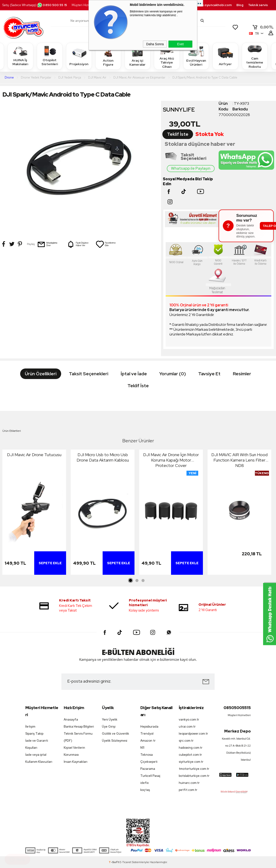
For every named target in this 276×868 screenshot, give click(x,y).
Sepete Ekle (50, 563)
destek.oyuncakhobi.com (212, 5)
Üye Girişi (109, 727)
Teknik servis (258, 5)
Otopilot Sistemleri (50, 56)
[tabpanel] (34, 513)
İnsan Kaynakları (76, 762)
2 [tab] (137, 581)
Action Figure (108, 56)
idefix (145, 783)
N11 (142, 748)
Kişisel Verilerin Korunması (74, 751)
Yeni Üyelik (110, 720)
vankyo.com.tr (189, 720)
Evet (180, 44)
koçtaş (145, 790)
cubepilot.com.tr (190, 755)
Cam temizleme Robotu (255, 56)
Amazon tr (148, 741)
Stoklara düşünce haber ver (200, 144)
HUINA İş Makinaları (20, 56)
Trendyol (147, 734)
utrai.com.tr (187, 727)
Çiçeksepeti (149, 762)
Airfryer (225, 56)
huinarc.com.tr (189, 783)
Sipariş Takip (34, 734)
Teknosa (147, 755)
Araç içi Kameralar (138, 56)
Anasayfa (71, 720)
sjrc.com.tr (186, 741)
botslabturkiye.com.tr (194, 776)
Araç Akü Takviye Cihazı (167, 56)
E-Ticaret (125, 862)
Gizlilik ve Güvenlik (116, 734)
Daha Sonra (155, 44)
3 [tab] (143, 581)
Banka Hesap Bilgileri (79, 727)
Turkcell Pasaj (150, 776)
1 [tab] (131, 581)
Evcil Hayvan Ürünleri (196, 56)
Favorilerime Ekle (106, 244)
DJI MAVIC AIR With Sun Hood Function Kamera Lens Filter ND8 (239, 460)
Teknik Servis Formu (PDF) (78, 737)
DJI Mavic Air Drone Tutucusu (34, 455)
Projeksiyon (79, 56)
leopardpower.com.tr (193, 734)
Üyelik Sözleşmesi (115, 741)
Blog (240, 5)
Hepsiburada (149, 727)
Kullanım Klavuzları (39, 762)
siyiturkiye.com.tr (191, 762)
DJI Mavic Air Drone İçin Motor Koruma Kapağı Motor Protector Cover (171, 460)
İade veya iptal (36, 755)
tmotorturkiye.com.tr (194, 769)
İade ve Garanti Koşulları (37, 744)
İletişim (30, 727)
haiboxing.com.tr (191, 748)
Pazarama (148, 769)
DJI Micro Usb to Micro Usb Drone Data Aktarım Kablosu (103, 457)
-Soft (114, 862)
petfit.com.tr (188, 790)
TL (263, 27)
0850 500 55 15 (52, 5)
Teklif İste (178, 134)
